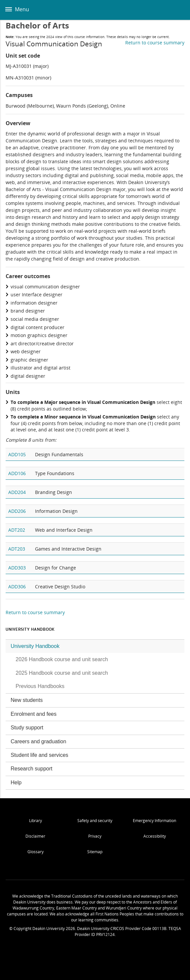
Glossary (36, 852)
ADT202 (17, 530)
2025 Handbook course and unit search (62, 673)
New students (27, 700)
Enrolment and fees (34, 714)
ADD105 (17, 454)
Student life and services (39, 755)
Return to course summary (155, 43)
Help (16, 783)
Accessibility (155, 836)
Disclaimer (35, 836)
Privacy (95, 836)
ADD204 (17, 492)
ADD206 (17, 511)
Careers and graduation (38, 741)
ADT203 (17, 549)
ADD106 (17, 473)
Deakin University (178, 10)
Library (36, 821)
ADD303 (17, 568)
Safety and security (95, 821)
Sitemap (95, 852)
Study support (27, 728)
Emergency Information (154, 821)
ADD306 (17, 587)
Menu (17, 9)
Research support (31, 769)
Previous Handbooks (40, 686)
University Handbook (35, 646)
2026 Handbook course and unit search (62, 659)
